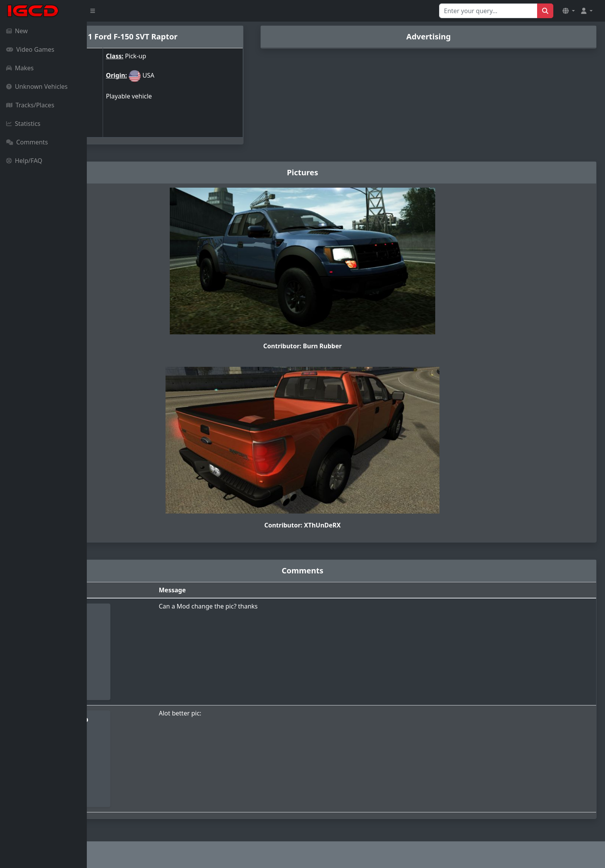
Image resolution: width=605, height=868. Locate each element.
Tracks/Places (30, 105)
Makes (20, 68)
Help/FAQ (24, 161)
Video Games (30, 49)
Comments (27, 142)
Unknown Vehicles (37, 86)
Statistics (23, 124)
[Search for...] (488, 11)
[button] (569, 11)
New (17, 31)
